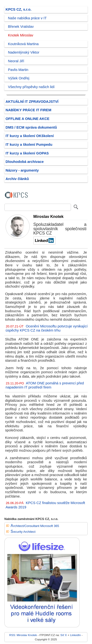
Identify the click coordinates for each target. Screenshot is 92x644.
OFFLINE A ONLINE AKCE (28, 119)
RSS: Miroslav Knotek (23, 635)
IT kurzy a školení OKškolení (30, 136)
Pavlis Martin (18, 70)
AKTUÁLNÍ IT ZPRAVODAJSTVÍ (32, 102)
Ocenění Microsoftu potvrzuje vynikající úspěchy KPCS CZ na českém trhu (47, 328)
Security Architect (23, 532)
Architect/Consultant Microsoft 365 (35, 526)
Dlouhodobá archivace (25, 162)
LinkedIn (75, 635)
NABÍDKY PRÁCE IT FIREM (28, 110)
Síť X (64, 635)
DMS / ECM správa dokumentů (31, 127)
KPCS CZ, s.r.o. (18, 9)
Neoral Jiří (16, 61)
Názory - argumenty (22, 170)
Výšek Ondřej (19, 78)
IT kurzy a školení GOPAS (27, 153)
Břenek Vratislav (21, 27)
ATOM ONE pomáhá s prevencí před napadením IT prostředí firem (45, 385)
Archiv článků (17, 179)
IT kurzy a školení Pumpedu (29, 145)
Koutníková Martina (23, 44)
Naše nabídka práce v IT (27, 18)
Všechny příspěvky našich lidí (31, 87)
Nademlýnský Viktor (24, 52)
